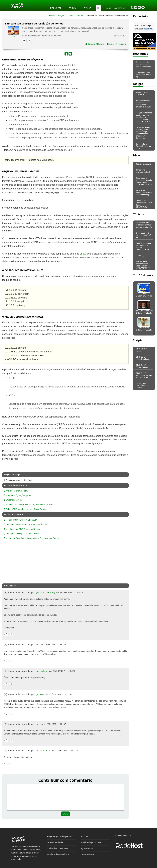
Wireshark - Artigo (13, 500)
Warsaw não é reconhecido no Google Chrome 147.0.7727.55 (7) (143, 265)
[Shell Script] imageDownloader (143, 358)
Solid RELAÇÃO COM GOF (142, 93)
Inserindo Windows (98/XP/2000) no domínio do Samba (29, 505)
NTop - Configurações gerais (17, 495)
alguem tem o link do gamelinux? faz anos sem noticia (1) (144, 225)
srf (14, 36)
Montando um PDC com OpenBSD (20, 520)
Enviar (87, 8)
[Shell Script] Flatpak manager (143, 366)
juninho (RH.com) (46, 593)
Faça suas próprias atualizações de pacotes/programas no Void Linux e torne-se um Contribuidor (144, 133)
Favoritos (101, 44)
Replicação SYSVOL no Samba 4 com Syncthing (144, 193)
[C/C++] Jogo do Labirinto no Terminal (142, 386)
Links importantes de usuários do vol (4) (143, 75)
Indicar (110, 44)
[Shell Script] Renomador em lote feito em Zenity (144, 375)
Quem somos (87, 848)
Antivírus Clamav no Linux (16, 491)
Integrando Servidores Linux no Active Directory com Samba (31, 538)
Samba (79, 16)
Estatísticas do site (55, 842)
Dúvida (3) (140, 256)
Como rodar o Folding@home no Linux (143, 146)
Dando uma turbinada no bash (143, 171)
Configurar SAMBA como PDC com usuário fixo (26, 524)
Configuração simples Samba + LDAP (21, 534)
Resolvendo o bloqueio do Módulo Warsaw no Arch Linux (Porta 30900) (144, 181)
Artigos (61, 16)
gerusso (40, 694)
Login (109, 8)
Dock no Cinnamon (144, 164)
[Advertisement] (104, 84)
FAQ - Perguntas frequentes (59, 836)
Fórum (72, 8)
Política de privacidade (91, 842)
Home (52, 16)
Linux (70, 16)
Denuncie (90, 44)
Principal (56, 8)
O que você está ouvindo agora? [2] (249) (143, 235)
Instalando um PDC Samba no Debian (22, 529)
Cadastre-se (119, 8)
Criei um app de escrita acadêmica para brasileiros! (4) (144, 64)
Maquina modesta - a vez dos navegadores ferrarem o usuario (144, 104)
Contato (85, 836)
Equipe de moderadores (57, 848)
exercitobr (42, 671)
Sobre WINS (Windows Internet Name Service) (25, 509)
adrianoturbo (43, 751)
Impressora (121, 44)
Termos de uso (88, 854)
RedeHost (148, 29)
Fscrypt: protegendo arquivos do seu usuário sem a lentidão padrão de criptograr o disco (144, 117)
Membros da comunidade (58, 854)
